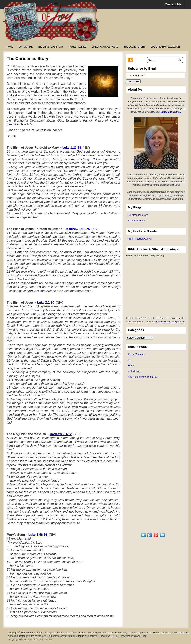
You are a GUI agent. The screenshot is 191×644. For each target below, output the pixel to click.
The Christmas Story (51, 47)
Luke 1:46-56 (38, 535)
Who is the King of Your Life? (142, 377)
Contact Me (173, 4)
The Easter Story (134, 47)
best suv (48, 639)
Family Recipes (77, 47)
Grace (131, 366)
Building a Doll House (105, 47)
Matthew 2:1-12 (61, 434)
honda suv (38, 639)
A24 (130, 360)
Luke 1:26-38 (72, 148)
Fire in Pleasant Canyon (140, 239)
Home (10, 47)
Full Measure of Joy (138, 215)
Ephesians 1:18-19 (171, 112)
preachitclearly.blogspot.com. (170, 322)
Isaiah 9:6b (15, 124)
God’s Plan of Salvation (165, 47)
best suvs (22, 639)
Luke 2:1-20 (46, 302)
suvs (30, 639)
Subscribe (133, 81)
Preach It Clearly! (136, 221)
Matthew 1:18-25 (78, 229)
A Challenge (134, 371)
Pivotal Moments (136, 354)
